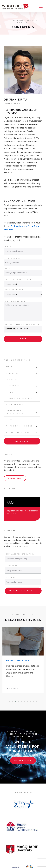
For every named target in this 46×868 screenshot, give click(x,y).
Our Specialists (22, 441)
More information (15, 301)
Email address (13, 258)
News (23, 867)
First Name (12, 566)
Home (11, 864)
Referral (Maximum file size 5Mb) (23, 325)
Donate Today (15, 478)
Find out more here (23, 732)
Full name (10, 247)
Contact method (14, 290)
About (21, 864)
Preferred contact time (18, 280)
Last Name (11, 577)
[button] (10, 673)
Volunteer (11, 867)
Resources (35, 867)
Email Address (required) (20, 554)
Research (33, 864)
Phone (8, 268)
